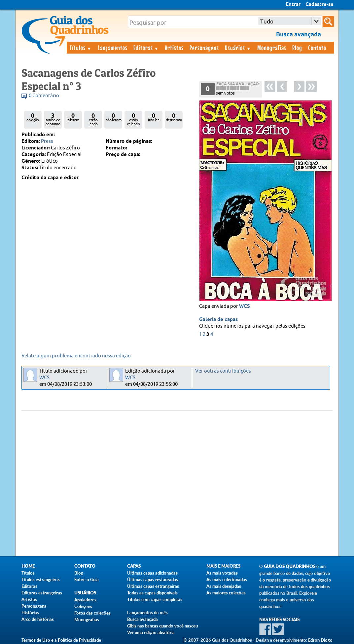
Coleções (83, 606)
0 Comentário (44, 96)
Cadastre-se (319, 5)
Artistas (174, 48)
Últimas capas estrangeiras (153, 586)
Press (47, 141)
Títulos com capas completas (155, 599)
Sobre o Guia (87, 580)
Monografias (272, 48)
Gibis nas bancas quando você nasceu (162, 626)
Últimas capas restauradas (153, 580)
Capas (134, 566)
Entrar (293, 5)
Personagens (204, 48)
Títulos (81, 48)
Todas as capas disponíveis (152, 593)
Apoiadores (85, 600)
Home (28, 566)
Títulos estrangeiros (41, 580)
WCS (245, 306)
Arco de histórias (38, 619)
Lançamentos (113, 48)
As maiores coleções (226, 593)
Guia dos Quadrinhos (290, 566)
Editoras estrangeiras (42, 593)
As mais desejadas (224, 586)
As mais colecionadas (227, 580)
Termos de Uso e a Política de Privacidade (61, 640)
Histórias (30, 613)
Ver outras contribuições (223, 371)
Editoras (146, 48)
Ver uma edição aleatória (151, 632)
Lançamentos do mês (147, 613)
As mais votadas (222, 573)
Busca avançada (142, 619)
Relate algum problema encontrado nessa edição (76, 356)
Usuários (238, 48)
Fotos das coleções (92, 613)
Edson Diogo (320, 640)
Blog (297, 48)
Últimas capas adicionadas (152, 573)
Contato (317, 48)
